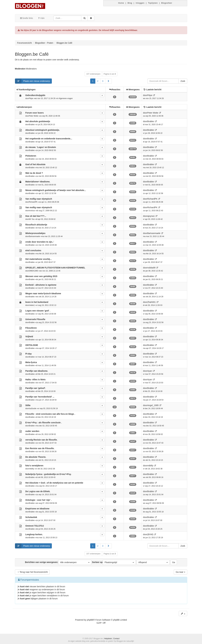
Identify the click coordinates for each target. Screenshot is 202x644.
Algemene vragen (66, 98)
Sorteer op (114, 562)
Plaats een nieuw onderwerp (33, 81)
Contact (116, 639)
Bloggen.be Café (32, 54)
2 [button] (98, 81)
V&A (41, 18)
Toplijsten (153, 3)
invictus (32, 211)
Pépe (31, 98)
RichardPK (33, 202)
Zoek (183, 81)
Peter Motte (33, 116)
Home (121, 3)
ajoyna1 (151, 216)
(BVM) (150, 534)
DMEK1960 (33, 271)
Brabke (32, 125)
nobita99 (151, 268)
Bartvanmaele (34, 236)
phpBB (90, 620)
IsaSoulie (33, 409)
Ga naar (180, 572)
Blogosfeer (167, 3)
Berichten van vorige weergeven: (58, 562)
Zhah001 (151, 302)
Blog (130, 3)
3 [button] (103, 81)
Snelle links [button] (26, 18)
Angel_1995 (153, 405)
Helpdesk (108, 639)
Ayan (150, 371)
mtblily (31, 469)
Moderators (31, 69)
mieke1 (32, 305)
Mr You (32, 219)
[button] (108, 81)
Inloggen (140, 3)
